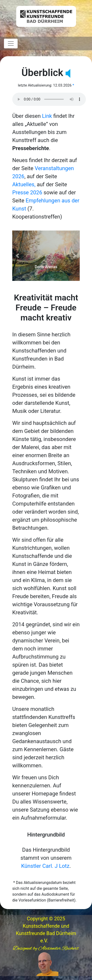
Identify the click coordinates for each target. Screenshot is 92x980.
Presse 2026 (27, 193)
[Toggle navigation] (11, 44)
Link (47, 116)
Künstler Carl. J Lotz (45, 866)
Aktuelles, (24, 184)
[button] (17, 256)
